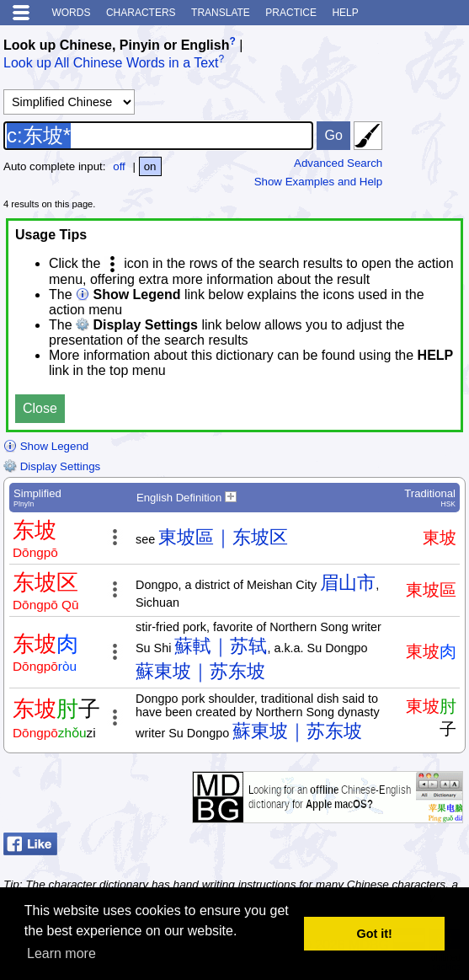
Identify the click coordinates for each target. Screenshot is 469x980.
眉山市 (348, 583)
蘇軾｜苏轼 (221, 646)
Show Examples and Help (319, 182)
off (119, 166)
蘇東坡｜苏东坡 (200, 671)
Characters (141, 13)
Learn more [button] (61, 953)
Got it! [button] (375, 934)
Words (71, 13)
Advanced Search (338, 163)
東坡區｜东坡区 (223, 537)
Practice (291, 13)
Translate (221, 13)
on (150, 166)
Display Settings (52, 466)
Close (40, 408)
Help (345, 13)
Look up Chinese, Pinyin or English (116, 45)
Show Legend (46, 446)
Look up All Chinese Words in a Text (111, 64)
